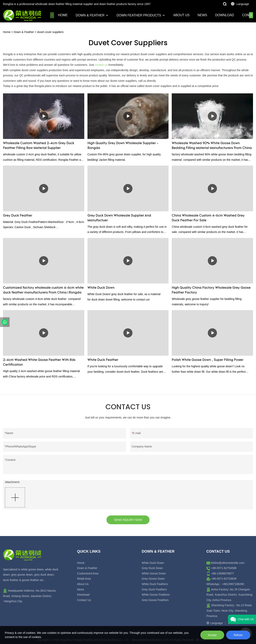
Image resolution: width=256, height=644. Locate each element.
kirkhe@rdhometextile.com (228, 563)
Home (63, 15)
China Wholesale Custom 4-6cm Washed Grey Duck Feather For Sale (208, 218)
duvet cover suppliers (50, 32)
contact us (101, 65)
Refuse (238, 635)
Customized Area (88, 573)
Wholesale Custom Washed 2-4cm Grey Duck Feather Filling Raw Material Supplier (39, 146)
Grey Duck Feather (18, 216)
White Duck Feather (103, 360)
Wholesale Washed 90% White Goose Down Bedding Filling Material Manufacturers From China (212, 146)
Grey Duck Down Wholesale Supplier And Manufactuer (119, 218)
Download (225, 15)
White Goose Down (154, 573)
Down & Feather (90, 15)
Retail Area (84, 579)
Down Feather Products (139, 15)
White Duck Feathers (155, 584)
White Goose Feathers (156, 595)
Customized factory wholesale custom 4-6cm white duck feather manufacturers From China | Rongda (43, 290)
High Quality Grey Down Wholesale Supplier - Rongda (123, 146)
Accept (212, 635)
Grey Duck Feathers (154, 589)
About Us (181, 15)
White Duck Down (101, 288)
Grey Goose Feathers (155, 600)
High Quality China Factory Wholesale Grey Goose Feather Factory (211, 290)
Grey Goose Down (153, 579)
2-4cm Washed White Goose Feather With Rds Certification (39, 362)
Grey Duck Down (152, 568)
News (202, 15)
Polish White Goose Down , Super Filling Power (208, 360)
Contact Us (84, 600)
